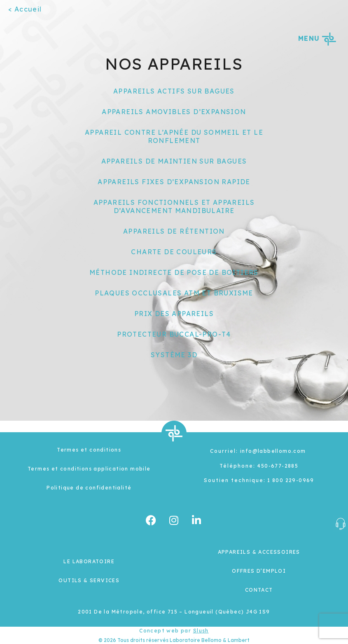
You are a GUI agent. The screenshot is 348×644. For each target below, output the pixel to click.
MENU (317, 38)
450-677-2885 (278, 466)
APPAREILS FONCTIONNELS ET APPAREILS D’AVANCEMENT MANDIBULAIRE (174, 206)
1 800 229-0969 (291, 480)
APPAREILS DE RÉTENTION (174, 231)
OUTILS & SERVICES (89, 580)
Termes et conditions (89, 450)
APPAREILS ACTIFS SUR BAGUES (174, 91)
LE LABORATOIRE (89, 561)
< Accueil (25, 9)
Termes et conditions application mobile (89, 469)
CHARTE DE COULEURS (174, 252)
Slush (201, 631)
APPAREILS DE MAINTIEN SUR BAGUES (174, 161)
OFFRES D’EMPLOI (259, 571)
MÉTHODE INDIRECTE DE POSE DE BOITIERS (174, 272)
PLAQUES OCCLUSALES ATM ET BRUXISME (174, 293)
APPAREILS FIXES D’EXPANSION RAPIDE (174, 182)
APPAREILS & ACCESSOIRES (259, 552)
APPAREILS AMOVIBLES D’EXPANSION (174, 112)
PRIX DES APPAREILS (174, 314)
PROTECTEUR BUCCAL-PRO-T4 (174, 334)
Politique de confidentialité (89, 488)
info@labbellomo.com (273, 451)
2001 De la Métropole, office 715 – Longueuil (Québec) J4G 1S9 (174, 612)
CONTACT (259, 590)
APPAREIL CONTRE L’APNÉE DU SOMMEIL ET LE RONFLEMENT (174, 136)
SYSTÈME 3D (174, 355)
